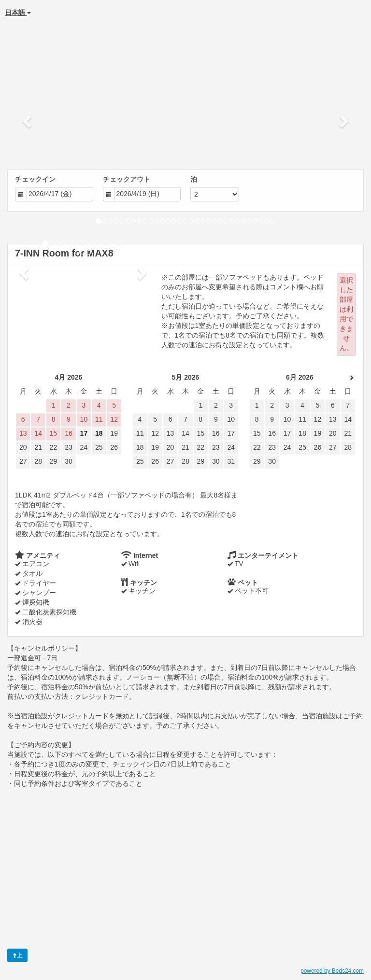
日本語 (18, 13)
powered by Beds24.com (332, 971)
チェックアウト (127, 179)
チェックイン (35, 179)
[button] (28, 121)
